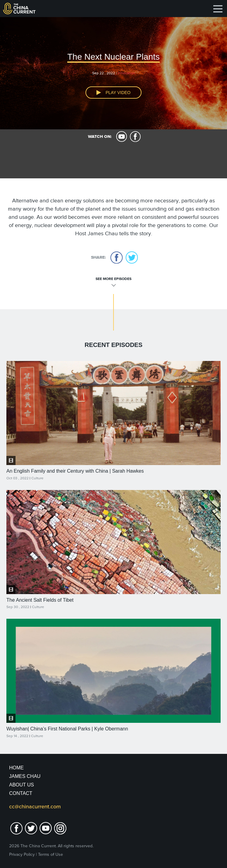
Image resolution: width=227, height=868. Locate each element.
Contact (21, 793)
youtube (122, 137)
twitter (132, 257)
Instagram (60, 828)
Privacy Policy (22, 854)
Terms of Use (51, 854)
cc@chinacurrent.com (35, 807)
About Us (22, 785)
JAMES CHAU (25, 776)
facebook (135, 137)
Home (16, 768)
